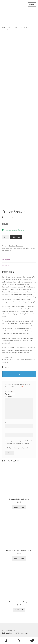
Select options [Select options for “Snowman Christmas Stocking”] (19, 507)
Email (7, 432)
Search (19, 641)
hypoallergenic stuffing (20, 248)
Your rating (9, 391)
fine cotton (9, 248)
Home (6, 28)
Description (6, 260)
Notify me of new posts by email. (17, 448)
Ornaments (19, 28)
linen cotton (31, 248)
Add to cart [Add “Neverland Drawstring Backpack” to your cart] (19, 610)
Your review (9, 396)
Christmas (12, 28)
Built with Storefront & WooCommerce (15, 633)
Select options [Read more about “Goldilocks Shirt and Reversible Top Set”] (19, 558)
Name (7, 423)
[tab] (19, 260)
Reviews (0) (6, 265)
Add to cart (16, 237)
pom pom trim (6, 250)
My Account (6, 641)
